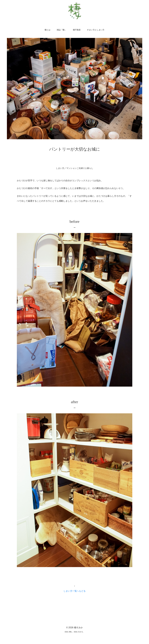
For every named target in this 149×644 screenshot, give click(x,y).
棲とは (48, 30)
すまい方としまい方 (96, 30)
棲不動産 (77, 30)
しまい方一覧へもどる (75, 592)
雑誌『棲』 (62, 30)
